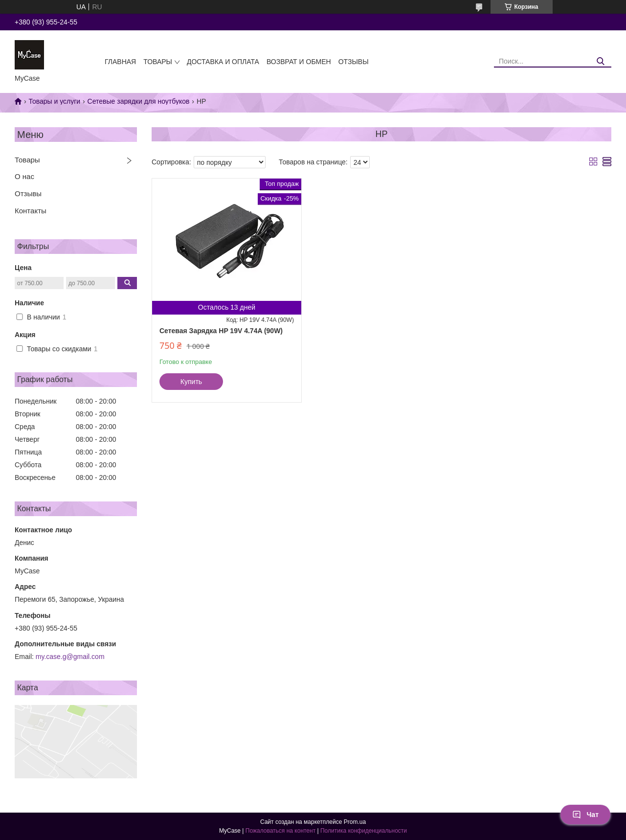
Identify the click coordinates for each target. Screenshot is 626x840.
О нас (24, 176)
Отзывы (354, 62)
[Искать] (600, 61)
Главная (120, 62)
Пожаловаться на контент (280, 831)
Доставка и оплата (223, 62)
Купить (191, 382)
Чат (585, 815)
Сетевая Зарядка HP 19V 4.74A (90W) (221, 331)
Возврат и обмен (299, 62)
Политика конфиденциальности (364, 831)
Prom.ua (355, 822)
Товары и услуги (54, 101)
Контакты (31, 211)
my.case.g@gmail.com (70, 657)
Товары (158, 62)
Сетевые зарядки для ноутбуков (139, 101)
